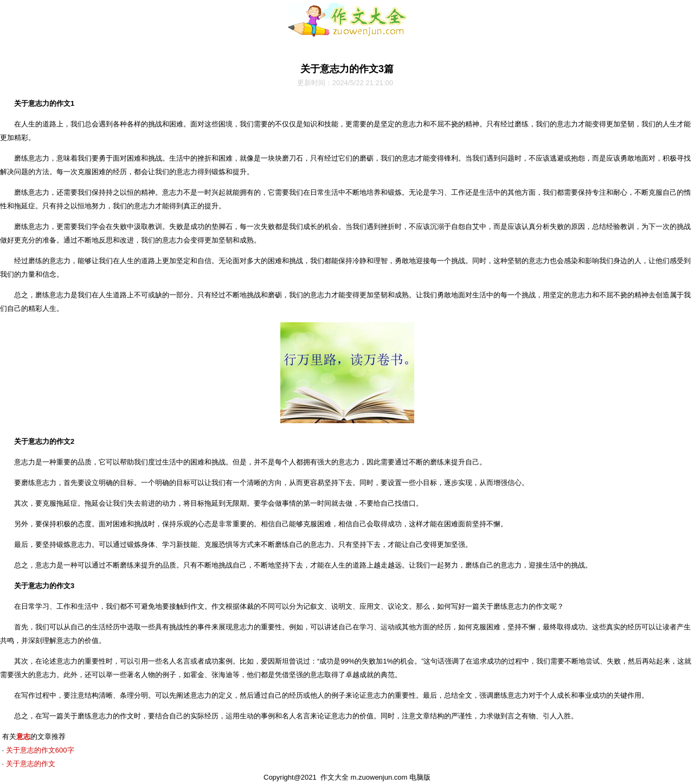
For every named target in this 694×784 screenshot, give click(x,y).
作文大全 (335, 777)
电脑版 (420, 777)
